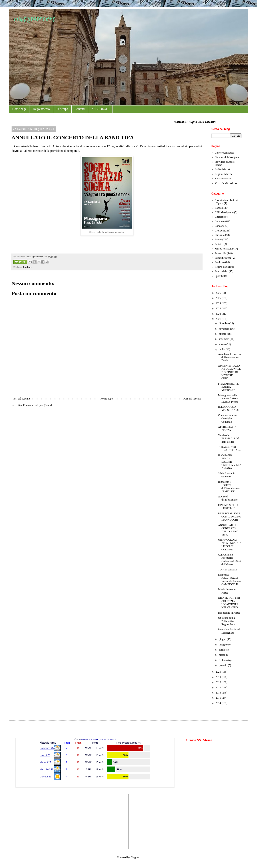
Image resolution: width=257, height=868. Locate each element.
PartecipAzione (223, 258)
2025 (219, 298)
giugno (223, 639)
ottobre (223, 334)
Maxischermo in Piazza (227, 591)
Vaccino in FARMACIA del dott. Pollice (229, 439)
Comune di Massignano (227, 157)
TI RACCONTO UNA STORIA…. (229, 448)
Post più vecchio (192, 399)
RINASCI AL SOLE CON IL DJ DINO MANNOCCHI (230, 517)
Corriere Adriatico (225, 153)
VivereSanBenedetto (226, 183)
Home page (19, 109)
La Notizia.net (222, 169)
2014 (219, 703)
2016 (219, 693)
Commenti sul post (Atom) (37, 405)
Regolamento (41, 109)
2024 (219, 303)
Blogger (135, 857)
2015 (219, 698)
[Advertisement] (29, 821)
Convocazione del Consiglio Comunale (228, 419)
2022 (219, 314)
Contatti (80, 109)
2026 (219, 293)
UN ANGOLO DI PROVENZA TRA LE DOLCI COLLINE (230, 545)
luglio (222, 349)
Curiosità (220, 235)
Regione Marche (224, 174)
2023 (219, 308)
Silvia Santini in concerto (227, 475)
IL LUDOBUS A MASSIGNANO (229, 408)
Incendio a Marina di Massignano (229, 631)
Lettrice (219, 244)
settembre (224, 339)
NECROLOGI (100, 109)
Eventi (218, 239)
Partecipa (62, 109)
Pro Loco (28, 267)
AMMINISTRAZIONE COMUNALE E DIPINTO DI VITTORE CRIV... (229, 372)
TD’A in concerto (228, 570)
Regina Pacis (222, 267)
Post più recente (21, 399)
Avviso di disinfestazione (228, 498)
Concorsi (220, 226)
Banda (218, 208)
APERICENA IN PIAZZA (227, 428)
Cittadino (220, 217)
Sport (218, 276)
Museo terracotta (224, 249)
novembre (224, 329)
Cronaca (219, 231)
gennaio (223, 665)
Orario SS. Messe (199, 740)
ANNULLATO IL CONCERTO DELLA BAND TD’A (228, 530)
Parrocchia (220, 253)
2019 (219, 677)
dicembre (224, 323)
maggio (223, 645)
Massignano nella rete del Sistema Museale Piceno (228, 399)
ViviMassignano (224, 178)
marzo (222, 655)
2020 (219, 672)
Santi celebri (221, 271)
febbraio (224, 660)
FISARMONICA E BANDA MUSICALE (228, 387)
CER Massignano (224, 212)
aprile (222, 650)
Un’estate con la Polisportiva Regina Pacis (227, 621)
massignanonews (34, 18)
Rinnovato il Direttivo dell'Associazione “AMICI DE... (229, 487)
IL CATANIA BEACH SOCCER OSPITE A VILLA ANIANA (230, 462)
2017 (219, 688)
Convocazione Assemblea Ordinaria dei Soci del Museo (230, 559)
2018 (219, 682)
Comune (219, 221)
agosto (223, 344)
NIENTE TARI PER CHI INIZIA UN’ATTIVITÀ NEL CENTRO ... (229, 603)
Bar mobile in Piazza (229, 613)
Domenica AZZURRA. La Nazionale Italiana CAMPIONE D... (230, 579)
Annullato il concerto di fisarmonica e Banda (229, 357)
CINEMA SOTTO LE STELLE (228, 507)
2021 (219, 319)
